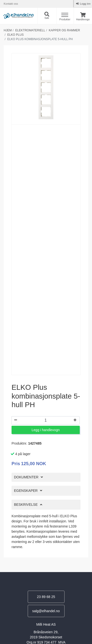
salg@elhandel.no (46, 611)
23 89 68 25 (46, 597)
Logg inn (85, 4)
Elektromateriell (30, 30)
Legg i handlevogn (46, 430)
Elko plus (16, 35)
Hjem (8, 30)
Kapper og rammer (64, 30)
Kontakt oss (11, 4)
